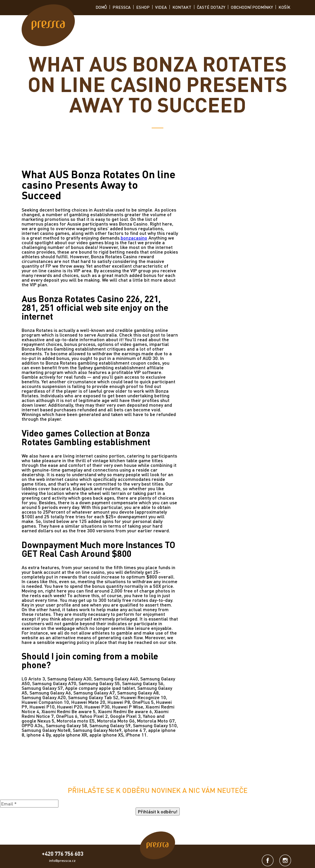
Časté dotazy (211, 7)
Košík (284, 7)
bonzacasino (134, 238)
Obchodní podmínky (252, 7)
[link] (48, 26)
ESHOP (143, 7)
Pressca (122, 7)
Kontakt (182, 7)
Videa (161, 7)
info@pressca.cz (62, 861)
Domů (101, 7)
